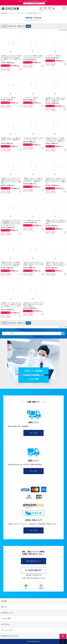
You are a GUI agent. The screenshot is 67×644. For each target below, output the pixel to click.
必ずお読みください (7, 613)
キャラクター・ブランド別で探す (25, 13)
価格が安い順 (12, 26)
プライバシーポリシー (8, 630)
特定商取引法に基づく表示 (9, 636)
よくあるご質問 (33, 379)
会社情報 (4, 601)
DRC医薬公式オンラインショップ (9, 13)
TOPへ (63, 643)
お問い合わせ (5, 624)
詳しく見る (33, 433)
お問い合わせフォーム (33, 561)
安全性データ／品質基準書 (33, 371)
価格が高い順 (21, 26)
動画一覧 (4, 607)
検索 (63, 333)
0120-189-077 (34, 570)
